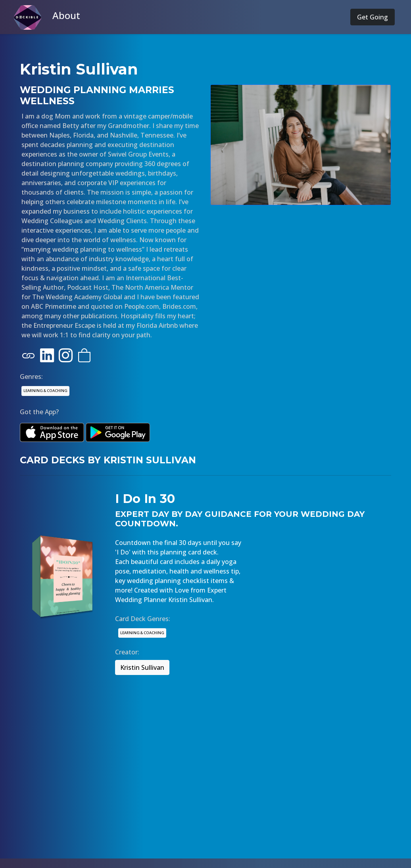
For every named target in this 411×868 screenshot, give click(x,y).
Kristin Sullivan (142, 667)
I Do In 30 (145, 499)
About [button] (66, 15)
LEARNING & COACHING (45, 391)
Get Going (373, 17)
